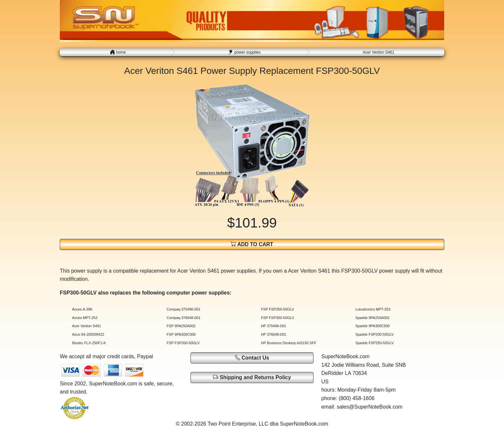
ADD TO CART (252, 244)
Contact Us (252, 358)
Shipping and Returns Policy (252, 377)
